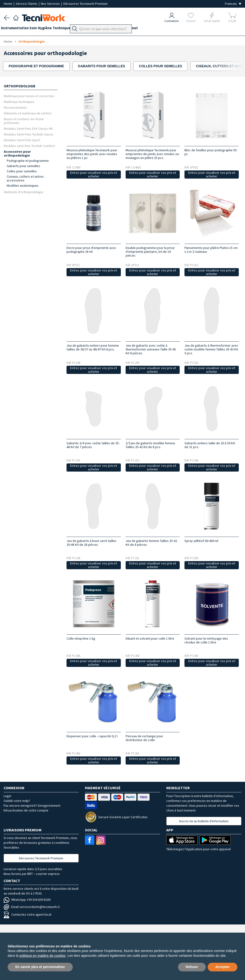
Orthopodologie (99, 29)
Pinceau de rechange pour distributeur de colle (144, 738)
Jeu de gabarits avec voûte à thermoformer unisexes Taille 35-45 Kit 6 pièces (151, 349)
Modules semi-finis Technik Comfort (29, 146)
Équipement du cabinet (136, 29)
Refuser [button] (192, 967)
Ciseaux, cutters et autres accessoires (25, 178)
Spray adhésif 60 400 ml (201, 541)
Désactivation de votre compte (26, 810)
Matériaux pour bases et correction (29, 96)
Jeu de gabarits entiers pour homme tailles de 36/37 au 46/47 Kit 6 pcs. (93, 347)
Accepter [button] (223, 967)
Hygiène (54, 29)
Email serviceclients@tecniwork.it (32, 907)
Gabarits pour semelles (23, 166)
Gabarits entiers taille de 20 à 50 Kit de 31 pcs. (210, 445)
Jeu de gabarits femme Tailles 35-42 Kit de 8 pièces (151, 543)
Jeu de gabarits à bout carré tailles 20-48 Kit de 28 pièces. (92, 543)
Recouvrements (15, 107)
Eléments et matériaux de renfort (28, 113)
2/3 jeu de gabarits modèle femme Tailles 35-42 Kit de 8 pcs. (150, 445)
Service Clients (27, 4)
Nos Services (51, 4)
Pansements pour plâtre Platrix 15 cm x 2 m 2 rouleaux (211, 250)
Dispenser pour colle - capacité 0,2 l (92, 736)
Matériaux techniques (19, 102)
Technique (73, 29)
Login (7, 796)
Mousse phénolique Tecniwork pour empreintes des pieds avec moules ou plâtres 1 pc (92, 154)
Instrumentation (18, 29)
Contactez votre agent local (27, 914)
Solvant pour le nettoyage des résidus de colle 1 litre (206, 640)
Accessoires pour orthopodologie (17, 153)
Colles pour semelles (22, 171)
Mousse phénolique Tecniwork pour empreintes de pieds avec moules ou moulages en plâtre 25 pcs (152, 154)
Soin (39, 29)
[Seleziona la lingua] (233, 4)
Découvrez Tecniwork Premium (86, 4)
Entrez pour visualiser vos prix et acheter (94, 174)
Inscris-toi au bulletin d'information (204, 821)
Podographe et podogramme (28, 161)
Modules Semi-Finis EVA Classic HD (28, 128)
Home (8, 4)
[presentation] (228, 66)
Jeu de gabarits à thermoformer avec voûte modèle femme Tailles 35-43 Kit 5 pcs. (211, 349)
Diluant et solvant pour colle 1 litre (150, 638)
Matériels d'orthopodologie (24, 192)
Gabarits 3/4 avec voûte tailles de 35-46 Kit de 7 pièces (93, 445)
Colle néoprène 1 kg (81, 638)
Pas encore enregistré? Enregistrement (32, 805)
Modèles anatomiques (23, 186)
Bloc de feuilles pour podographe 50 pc (211, 152)
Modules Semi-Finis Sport (22, 140)
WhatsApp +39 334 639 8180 (27, 900)
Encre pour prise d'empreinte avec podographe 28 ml (91, 250)
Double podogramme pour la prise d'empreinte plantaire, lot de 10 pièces (150, 252)
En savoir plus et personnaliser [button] (40, 967)
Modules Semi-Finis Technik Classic (29, 134)
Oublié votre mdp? (17, 801)
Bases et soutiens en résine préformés (24, 121)
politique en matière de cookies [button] (42, 956)
